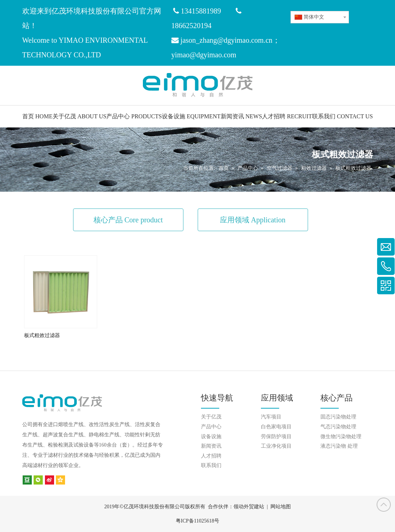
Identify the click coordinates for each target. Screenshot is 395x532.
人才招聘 (211, 456)
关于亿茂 (211, 417)
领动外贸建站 (249, 507)
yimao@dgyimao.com (204, 55)
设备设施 (211, 437)
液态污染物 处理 (339, 446)
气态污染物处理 (338, 427)
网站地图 (281, 507)
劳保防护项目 (276, 437)
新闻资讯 (211, 446)
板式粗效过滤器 (42, 335)
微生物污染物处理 (341, 437)
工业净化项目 (276, 446)
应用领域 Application (253, 220)
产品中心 (211, 427)
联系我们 (211, 465)
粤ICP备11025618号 (197, 521)
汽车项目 (271, 417)
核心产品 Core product (128, 220)
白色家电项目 (276, 427)
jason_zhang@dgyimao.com (222, 40)
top (384, 505)
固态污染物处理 (338, 417)
